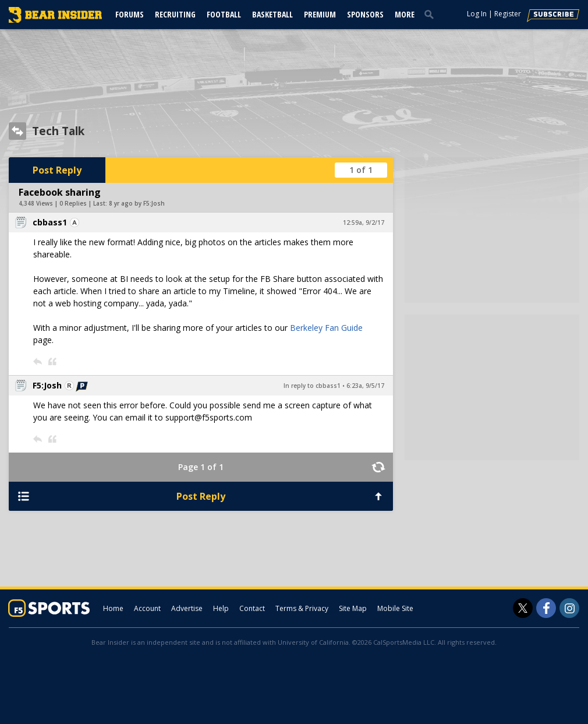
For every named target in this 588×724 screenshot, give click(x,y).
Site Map (353, 608)
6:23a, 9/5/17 (365, 386)
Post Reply (57, 170)
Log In (477, 14)
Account (147, 608)
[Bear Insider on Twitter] (523, 608)
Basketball (272, 14)
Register (508, 14)
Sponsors (365, 14)
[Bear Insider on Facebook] (546, 608)
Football (224, 14)
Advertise (187, 608)
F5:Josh (47, 385)
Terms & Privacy (302, 608)
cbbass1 (50, 222)
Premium (320, 14)
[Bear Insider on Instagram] (569, 608)
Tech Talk (58, 131)
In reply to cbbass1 (312, 386)
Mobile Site (395, 608)
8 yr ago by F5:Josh (137, 203)
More (405, 14)
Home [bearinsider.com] (113, 608)
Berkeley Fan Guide (326, 328)
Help (221, 608)
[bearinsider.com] (55, 20)
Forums (130, 14)
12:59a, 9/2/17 (364, 223)
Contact (252, 608)
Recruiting (175, 14)
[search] (431, 14)
